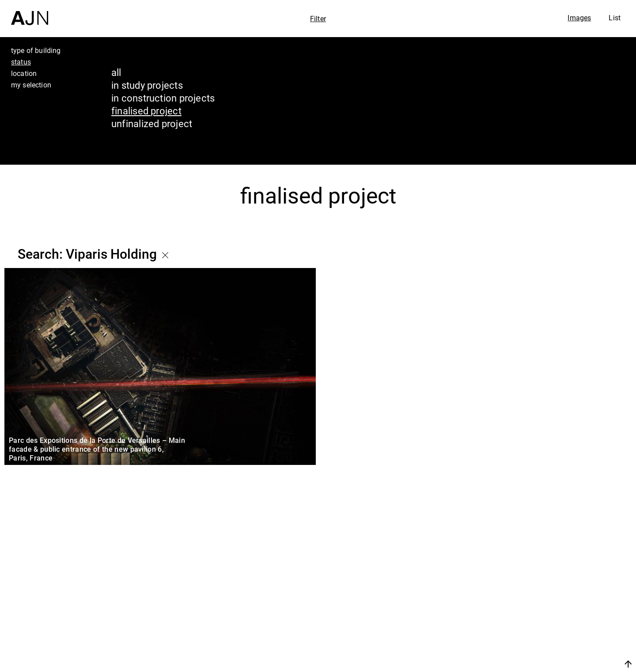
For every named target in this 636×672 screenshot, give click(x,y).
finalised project (146, 111)
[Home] (30, 13)
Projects (548, 625)
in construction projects (163, 98)
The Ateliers (560, 608)
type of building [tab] (36, 50)
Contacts (551, 642)
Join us (535, 664)
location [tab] (24, 73)
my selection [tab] (31, 85)
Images (579, 18)
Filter (318, 19)
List (615, 18)
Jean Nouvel (561, 592)
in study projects (147, 85)
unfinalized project (152, 123)
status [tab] (21, 62)
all (116, 72)
